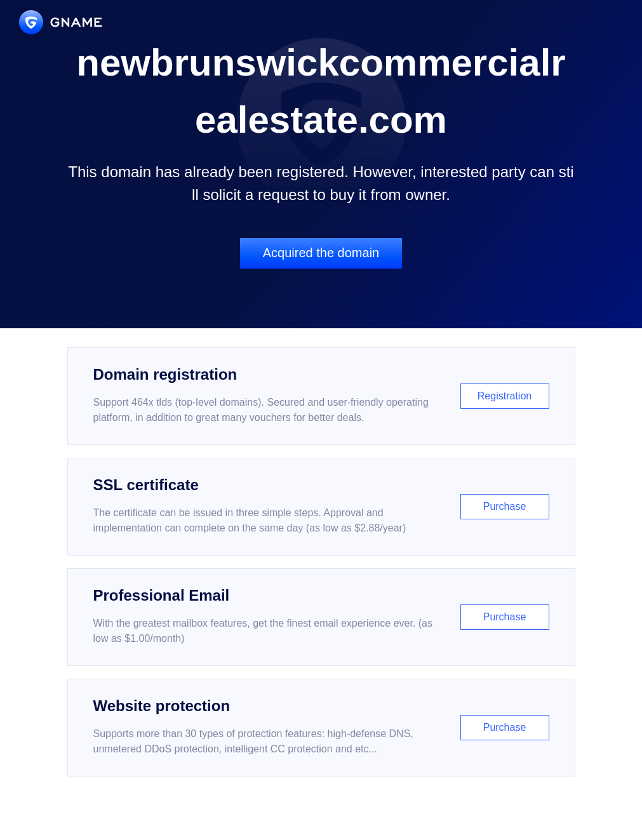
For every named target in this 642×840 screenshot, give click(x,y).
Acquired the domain (321, 253)
